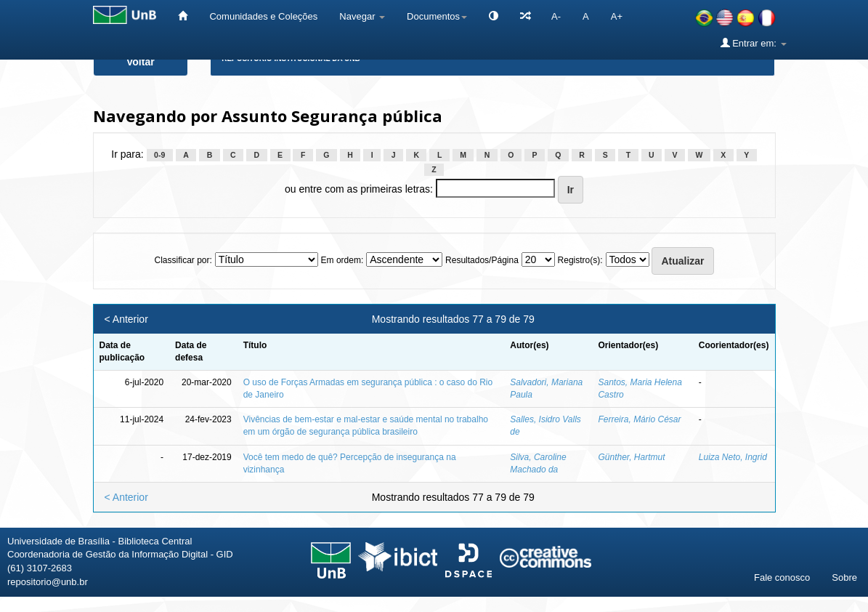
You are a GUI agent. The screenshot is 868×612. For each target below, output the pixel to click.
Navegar (362, 16)
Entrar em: (754, 43)
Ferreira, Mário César (639, 419)
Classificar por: (183, 260)
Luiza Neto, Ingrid (733, 457)
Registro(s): (580, 260)
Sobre (844, 577)
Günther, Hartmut (631, 457)
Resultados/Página (482, 260)
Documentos (437, 16)
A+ (617, 16)
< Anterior (126, 319)
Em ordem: (342, 260)
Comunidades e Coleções (263, 16)
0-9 (159, 155)
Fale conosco (782, 577)
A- (556, 16)
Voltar (141, 62)
